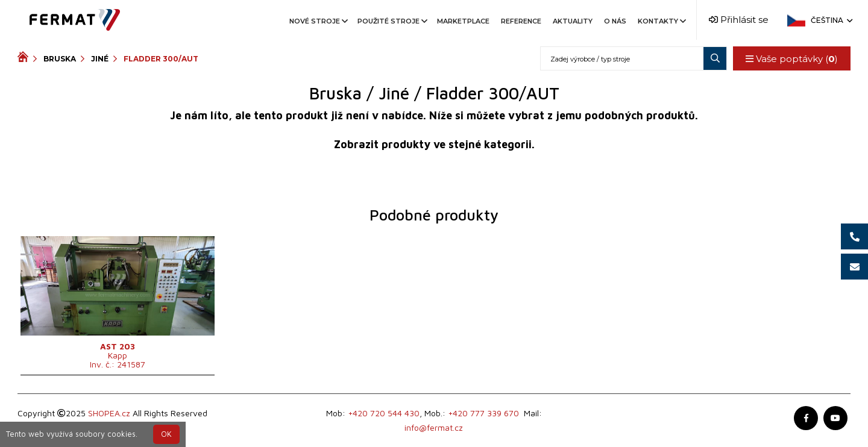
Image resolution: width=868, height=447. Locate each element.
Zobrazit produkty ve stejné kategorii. (434, 144)
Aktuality (573, 21)
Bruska (60, 59)
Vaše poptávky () (792, 59)
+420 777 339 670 (483, 413)
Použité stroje (392, 21)
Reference (521, 21)
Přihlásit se (739, 20)
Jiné (100, 59)
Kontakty (661, 21)
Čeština (831, 20)
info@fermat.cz (434, 427)
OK (166, 434)
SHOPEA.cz (109, 413)
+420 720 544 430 (384, 413)
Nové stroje (318, 21)
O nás (615, 21)
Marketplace (463, 21)
